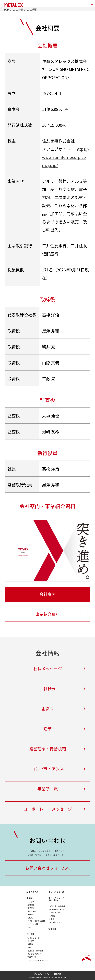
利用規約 (57, 974)
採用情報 (52, 929)
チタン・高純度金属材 (36, 921)
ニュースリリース (56, 892)
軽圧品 (30, 918)
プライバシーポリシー (43, 974)
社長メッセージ (34, 938)
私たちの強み (32, 892)
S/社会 (52, 919)
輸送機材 (31, 914)
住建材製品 (32, 911)
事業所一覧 (32, 957)
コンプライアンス (34, 954)
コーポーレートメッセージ (38, 960)
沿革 (29, 947)
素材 (29, 927)
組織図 (30, 944)
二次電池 (31, 905)
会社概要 (31, 941)
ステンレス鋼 (33, 924)
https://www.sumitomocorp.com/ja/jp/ (66, 157)
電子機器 (31, 908)
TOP (6, 9)
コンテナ (31, 902)
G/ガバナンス (55, 922)
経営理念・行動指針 (35, 951)
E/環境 (52, 916)
